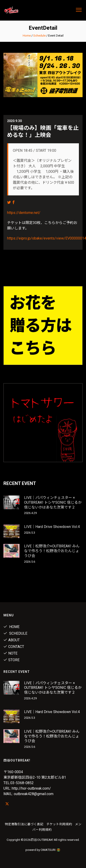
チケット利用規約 (59, 824)
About (12, 640)
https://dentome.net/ (24, 213)
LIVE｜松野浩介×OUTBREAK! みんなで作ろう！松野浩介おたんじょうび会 (52, 551)
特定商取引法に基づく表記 (24, 824)
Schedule (39, 36)
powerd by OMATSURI (43, 850)
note (10, 653)
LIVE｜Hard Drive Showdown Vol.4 (52, 527)
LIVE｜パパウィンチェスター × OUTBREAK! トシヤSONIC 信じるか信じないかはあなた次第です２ (53, 502)
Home (27, 36)
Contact (14, 647)
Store (11, 660)
